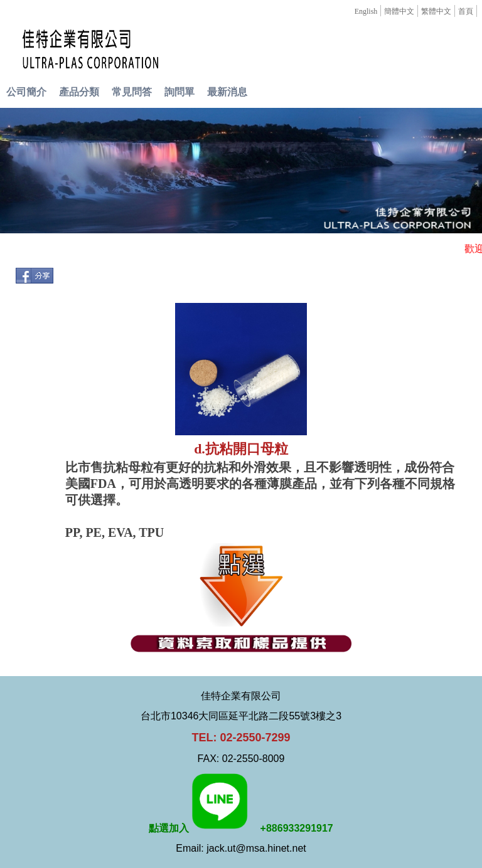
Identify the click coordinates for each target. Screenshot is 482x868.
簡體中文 (399, 11)
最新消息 (227, 92)
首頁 (466, 11)
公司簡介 (26, 92)
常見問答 (132, 92)
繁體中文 (436, 11)
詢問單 (179, 92)
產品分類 (79, 92)
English (366, 11)
